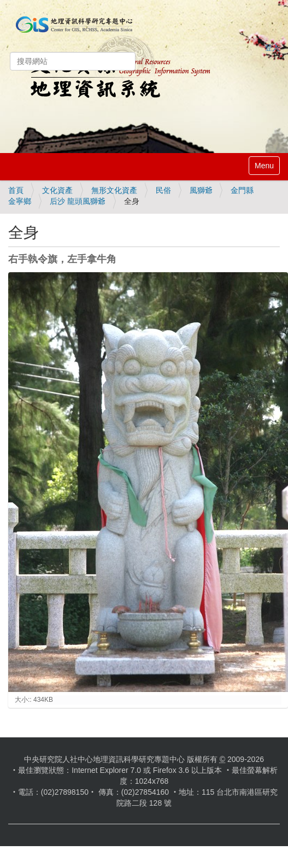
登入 (272, 48)
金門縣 (242, 190)
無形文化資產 (114, 190)
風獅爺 (201, 190)
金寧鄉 (20, 201)
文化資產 (57, 190)
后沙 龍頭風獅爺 (78, 201)
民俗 (163, 190)
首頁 (16, 190)
